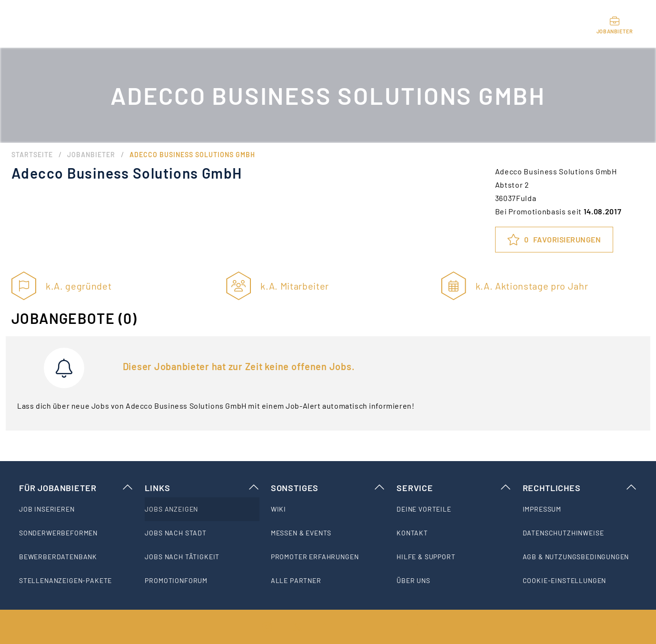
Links (202, 488)
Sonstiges (328, 488)
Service (454, 488)
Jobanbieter (91, 155)
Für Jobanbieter (76, 488)
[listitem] (76, 509)
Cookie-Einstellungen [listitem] (565, 580)
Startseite (32, 155)
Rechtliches (580, 488)
